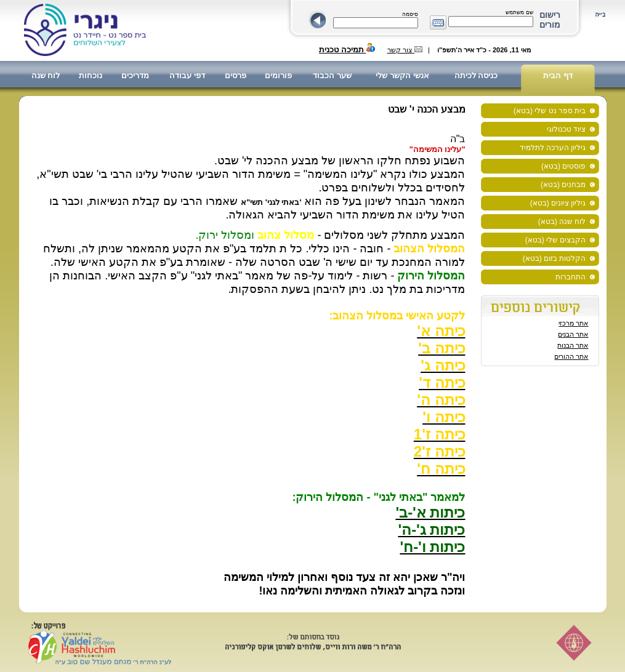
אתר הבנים (573, 334)
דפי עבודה (187, 75)
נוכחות (91, 75)
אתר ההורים (571, 356)
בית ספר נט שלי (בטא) (550, 111)
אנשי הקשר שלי (402, 75)
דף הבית (558, 75)
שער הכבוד (332, 75)
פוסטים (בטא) (563, 166)
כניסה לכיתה (476, 75)
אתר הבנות (573, 345)
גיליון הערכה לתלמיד (553, 148)
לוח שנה (46, 75)
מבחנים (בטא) (563, 185)
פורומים (278, 75)
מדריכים (135, 75)
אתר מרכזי (573, 323)
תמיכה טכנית (347, 50)
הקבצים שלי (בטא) (556, 240)
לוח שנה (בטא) (562, 222)
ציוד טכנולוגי (566, 129)
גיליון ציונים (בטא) (558, 203)
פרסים (236, 75)
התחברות (571, 277)
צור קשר (405, 50)
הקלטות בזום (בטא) (554, 258)
